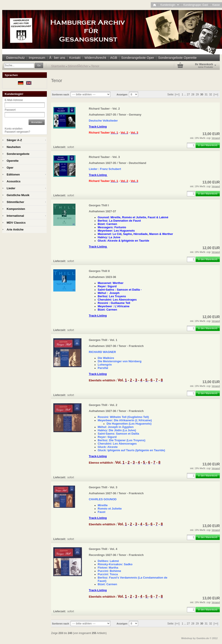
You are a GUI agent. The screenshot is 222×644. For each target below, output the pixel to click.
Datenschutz (15, 58)
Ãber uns (57, 58)
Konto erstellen (14, 129)
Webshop (187, 638)
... (185, 95)
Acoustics (14, 181)
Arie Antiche (15, 229)
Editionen (13, 174)
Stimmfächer (15, 202)
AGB (114, 58)
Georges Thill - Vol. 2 (103, 405)
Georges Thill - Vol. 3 (103, 487)
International (15, 216)
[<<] (177, 95)
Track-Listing (98, 127)
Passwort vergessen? (17, 132)
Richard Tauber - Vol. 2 (104, 109)
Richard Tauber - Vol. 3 (104, 157)
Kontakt (75, 58)
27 (188, 95)
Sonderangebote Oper (138, 58)
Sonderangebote (18, 154)
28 (193, 95)
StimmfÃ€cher (78, 66)
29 (197, 95)
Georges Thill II (99, 271)
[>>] (216, 95)
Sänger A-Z (14, 140)
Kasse (216, 5)
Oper (10, 168)
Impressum (37, 58)
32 (211, 95)
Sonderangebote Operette (177, 58)
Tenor (95, 66)
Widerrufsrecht (95, 58)
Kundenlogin (169, 5)
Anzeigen (122, 95)
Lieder (11, 188)
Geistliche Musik (18, 195)
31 (206, 95)
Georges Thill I (99, 205)
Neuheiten (14, 147)
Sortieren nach (60, 95)
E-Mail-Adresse (14, 100)
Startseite (58, 66)
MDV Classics (16, 223)
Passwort (10, 110)
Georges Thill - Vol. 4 (103, 549)
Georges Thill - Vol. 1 (103, 340)
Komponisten (16, 209)
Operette (13, 161)
